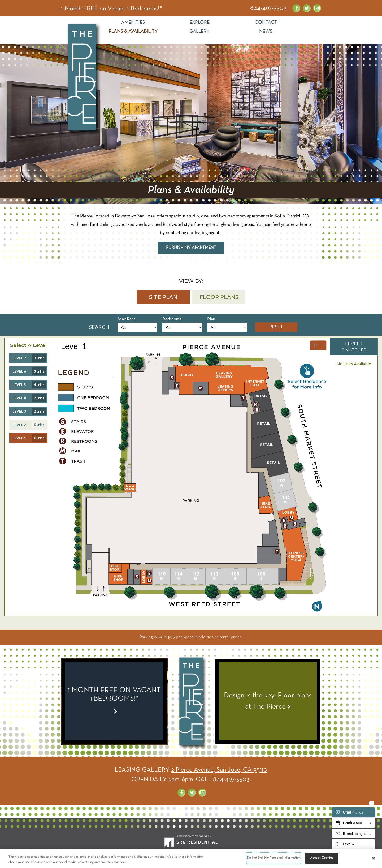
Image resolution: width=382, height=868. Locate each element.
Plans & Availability (133, 31)
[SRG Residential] (191, 843)
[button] (163, 297)
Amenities (133, 22)
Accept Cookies (322, 858)
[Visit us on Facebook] (296, 8)
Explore (199, 22)
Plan (211, 319)
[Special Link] (114, 701)
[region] (191, 859)
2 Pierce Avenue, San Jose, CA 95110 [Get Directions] (219, 770)
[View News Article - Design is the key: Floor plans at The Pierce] (268, 701)
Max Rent (126, 319)
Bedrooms (172, 319)
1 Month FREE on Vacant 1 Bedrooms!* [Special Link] (111, 9)
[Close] (374, 858)
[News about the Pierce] (317, 8)
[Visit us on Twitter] (307, 8)
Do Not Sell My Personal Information (274, 858)
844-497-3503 (268, 8)
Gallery (199, 31)
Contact (266, 22)
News (266, 31)
